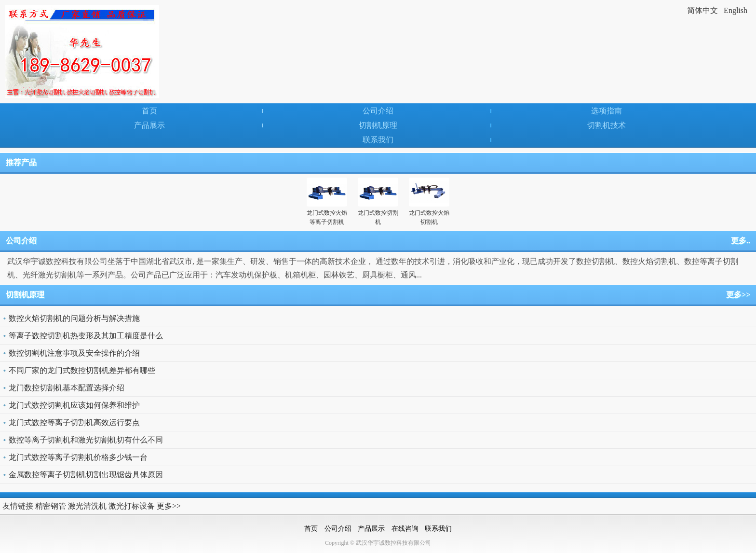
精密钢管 (51, 506)
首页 (149, 111)
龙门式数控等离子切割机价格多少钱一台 (78, 457)
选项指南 (607, 111)
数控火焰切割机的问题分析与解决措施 (74, 318)
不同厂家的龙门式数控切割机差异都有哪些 (82, 370)
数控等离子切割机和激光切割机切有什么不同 (86, 440)
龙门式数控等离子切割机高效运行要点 (74, 422)
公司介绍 (378, 111)
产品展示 (149, 125)
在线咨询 (405, 529)
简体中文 (702, 10)
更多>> (738, 295)
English (736, 10)
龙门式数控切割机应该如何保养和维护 (74, 405)
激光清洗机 (87, 506)
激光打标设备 (132, 506)
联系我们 (378, 140)
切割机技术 (607, 125)
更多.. (741, 241)
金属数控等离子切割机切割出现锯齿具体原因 (86, 475)
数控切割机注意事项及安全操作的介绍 (74, 353)
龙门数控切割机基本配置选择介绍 (67, 388)
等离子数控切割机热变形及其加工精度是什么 (86, 336)
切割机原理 (378, 125)
